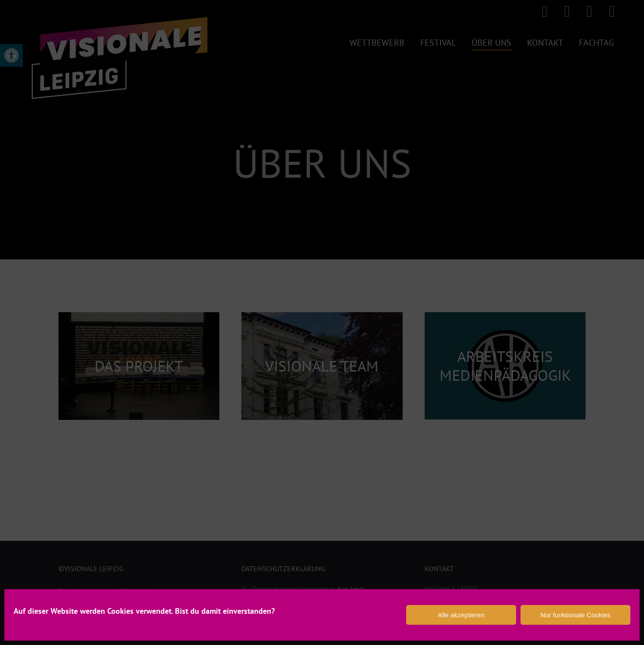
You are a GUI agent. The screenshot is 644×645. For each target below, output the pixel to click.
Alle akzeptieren (461, 615)
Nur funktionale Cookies (575, 615)
